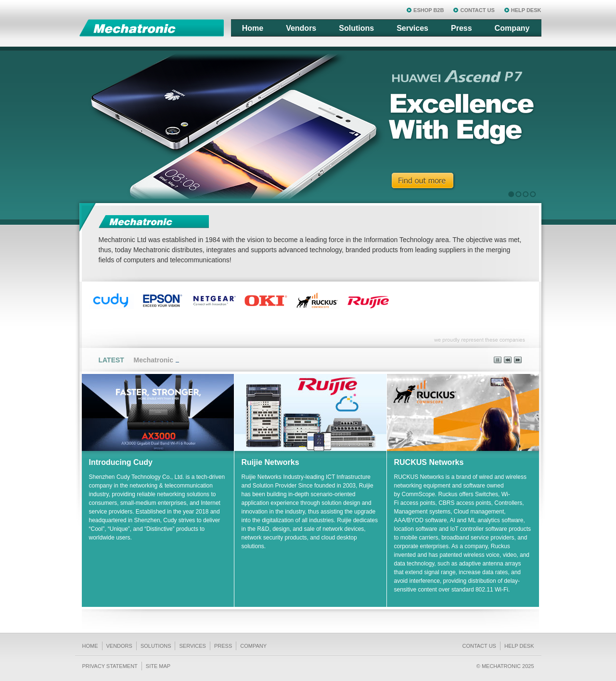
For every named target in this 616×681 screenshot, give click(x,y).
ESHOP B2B (429, 10)
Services (412, 28)
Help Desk (519, 646)
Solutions (356, 28)
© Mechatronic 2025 (505, 666)
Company (512, 28)
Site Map (158, 666)
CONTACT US (477, 10)
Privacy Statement (110, 666)
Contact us (479, 646)
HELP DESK (526, 10)
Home (253, 28)
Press (462, 28)
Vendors (301, 28)
